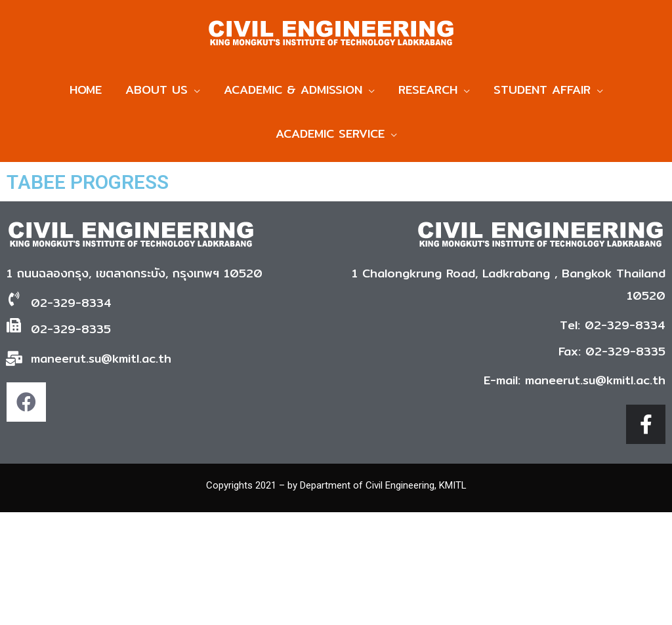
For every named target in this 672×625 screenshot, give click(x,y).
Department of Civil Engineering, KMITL (383, 491)
